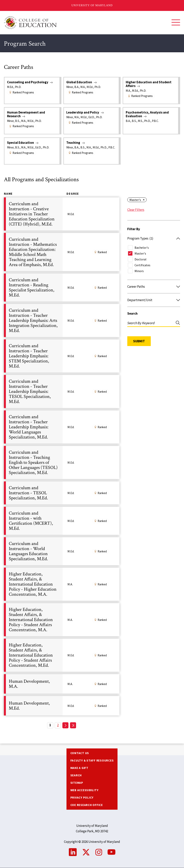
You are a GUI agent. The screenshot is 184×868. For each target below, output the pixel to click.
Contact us (80, 753)
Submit (139, 341)
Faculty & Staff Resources (92, 760)
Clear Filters (136, 210)
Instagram (99, 852)
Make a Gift (79, 768)
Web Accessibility (84, 790)
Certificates (142, 265)
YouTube (111, 852)
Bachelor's (142, 248)
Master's (135, 200)
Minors (139, 271)
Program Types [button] (140, 238)
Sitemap (77, 783)
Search (132, 313)
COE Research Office (87, 805)
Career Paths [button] (136, 287)
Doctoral (140, 259)
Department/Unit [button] (140, 300)
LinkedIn (73, 852)
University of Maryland (92, 5)
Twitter (86, 852)
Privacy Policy (82, 797)
